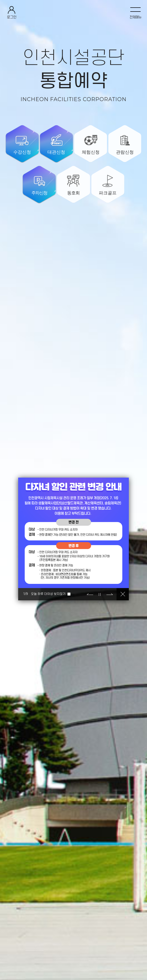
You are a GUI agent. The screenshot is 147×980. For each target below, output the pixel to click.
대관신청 (56, 152)
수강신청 (22, 152)
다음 (110, 594)
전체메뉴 (135, 17)
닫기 (123, 594)
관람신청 (125, 152)
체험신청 (91, 152)
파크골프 (108, 193)
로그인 (12, 17)
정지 (100, 594)
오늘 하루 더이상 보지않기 (48, 594)
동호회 (73, 193)
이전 (90, 594)
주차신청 (39, 193)
